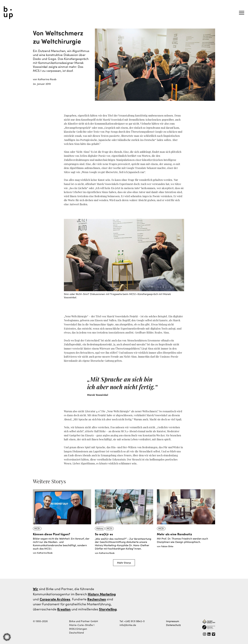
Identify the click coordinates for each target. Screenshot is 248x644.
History (100, 528)
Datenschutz (173, 625)
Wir (36, 589)
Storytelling (108, 609)
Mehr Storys (124, 563)
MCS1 (37, 528)
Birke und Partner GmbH (8, 13)
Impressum (173, 621)
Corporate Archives (55, 599)
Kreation (64, 609)
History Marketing (102, 594)
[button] (7, 637)
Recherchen (97, 599)
